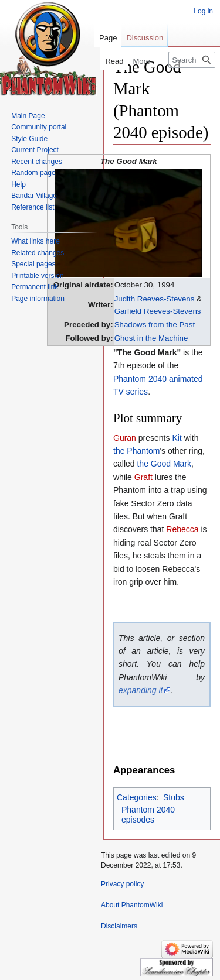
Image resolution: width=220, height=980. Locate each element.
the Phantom (136, 451)
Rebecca (182, 529)
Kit (177, 438)
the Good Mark (164, 464)
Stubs (174, 797)
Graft (143, 477)
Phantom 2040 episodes (148, 815)
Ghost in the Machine (151, 338)
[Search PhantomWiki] (192, 60)
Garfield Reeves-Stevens (158, 311)
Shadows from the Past (155, 325)
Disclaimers (119, 926)
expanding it (141, 690)
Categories (137, 797)
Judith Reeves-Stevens (155, 299)
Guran (125, 438)
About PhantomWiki (132, 905)
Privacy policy (122, 884)
